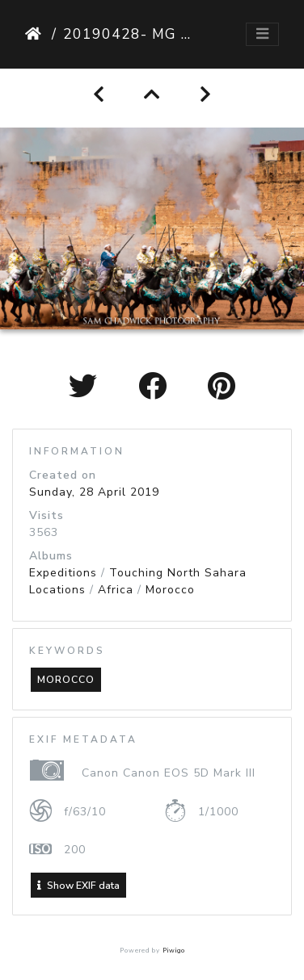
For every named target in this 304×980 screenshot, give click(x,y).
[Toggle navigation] (262, 34)
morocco (66, 680)
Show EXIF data (78, 886)
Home (35, 34)
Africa (116, 590)
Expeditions (63, 573)
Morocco (170, 590)
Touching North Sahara (178, 573)
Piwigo (174, 951)
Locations (57, 590)
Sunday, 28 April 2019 (94, 492)
